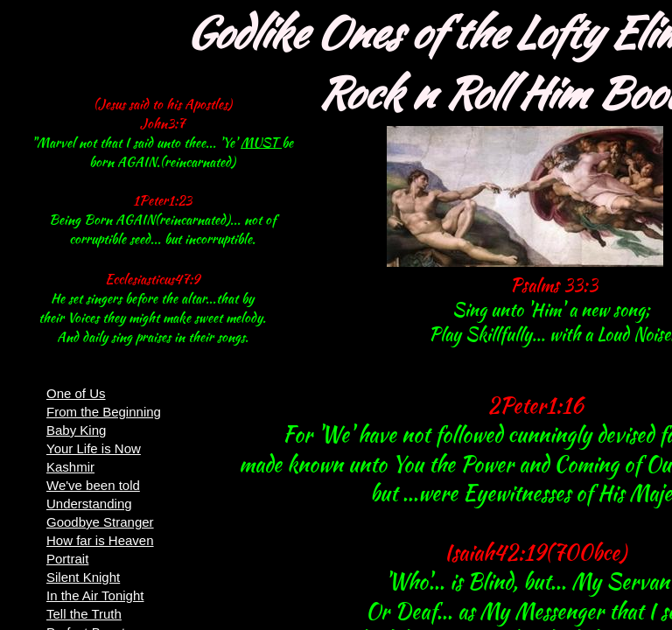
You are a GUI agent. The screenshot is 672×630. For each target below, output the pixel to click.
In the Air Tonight (95, 595)
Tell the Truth (84, 614)
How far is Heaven (100, 540)
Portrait (67, 559)
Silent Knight (83, 577)
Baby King (76, 430)
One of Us (76, 393)
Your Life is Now (94, 448)
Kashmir (70, 467)
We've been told (93, 485)
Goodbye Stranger (100, 522)
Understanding (89, 504)
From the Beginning (104, 412)
